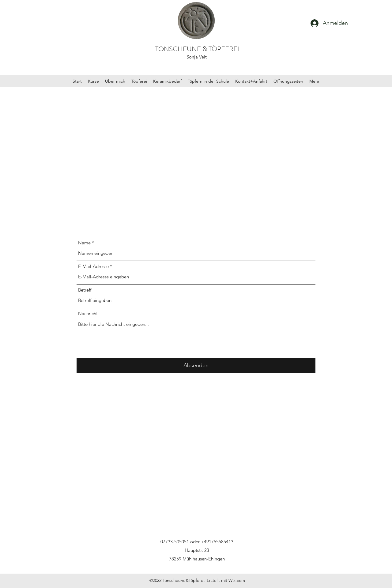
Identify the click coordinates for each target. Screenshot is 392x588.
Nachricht (88, 313)
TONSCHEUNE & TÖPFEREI (197, 49)
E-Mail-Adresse (93, 266)
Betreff (85, 290)
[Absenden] (196, 366)
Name (84, 243)
